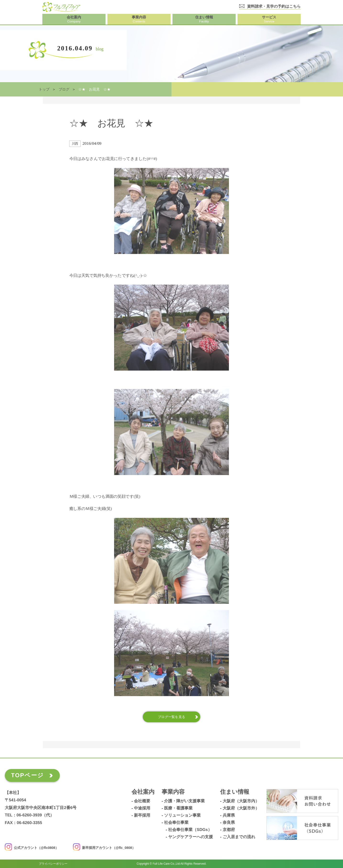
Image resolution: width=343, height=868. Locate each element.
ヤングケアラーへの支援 (191, 837)
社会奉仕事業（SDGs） (190, 830)
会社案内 (143, 792)
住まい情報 (235, 792)
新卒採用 (142, 815)
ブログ (64, 89)
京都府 (229, 830)
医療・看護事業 (178, 808)
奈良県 (229, 823)
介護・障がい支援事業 (184, 801)
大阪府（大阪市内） (241, 801)
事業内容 (173, 792)
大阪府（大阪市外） (241, 808)
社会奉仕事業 (176, 823)
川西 (75, 144)
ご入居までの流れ (239, 837)
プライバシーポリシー (53, 864)
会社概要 (142, 801)
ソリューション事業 (182, 815)
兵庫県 (229, 815)
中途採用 (142, 808)
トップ (44, 89)
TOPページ (27, 775)
